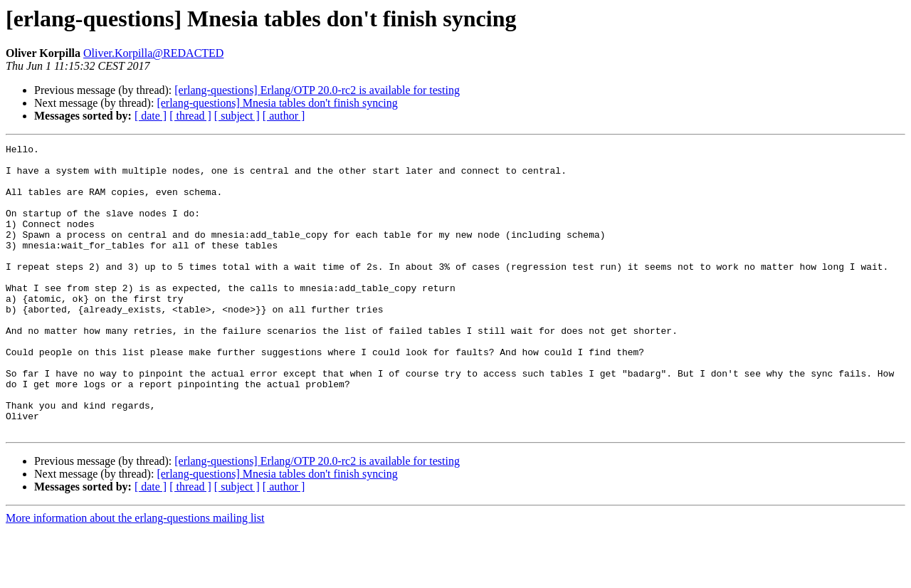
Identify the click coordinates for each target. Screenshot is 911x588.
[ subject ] (237, 116)
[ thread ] (190, 116)
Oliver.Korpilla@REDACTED (153, 53)
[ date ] (151, 116)
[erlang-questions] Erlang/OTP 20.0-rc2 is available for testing (317, 90)
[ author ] (284, 116)
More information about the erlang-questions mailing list (135, 576)
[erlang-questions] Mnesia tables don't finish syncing (277, 103)
